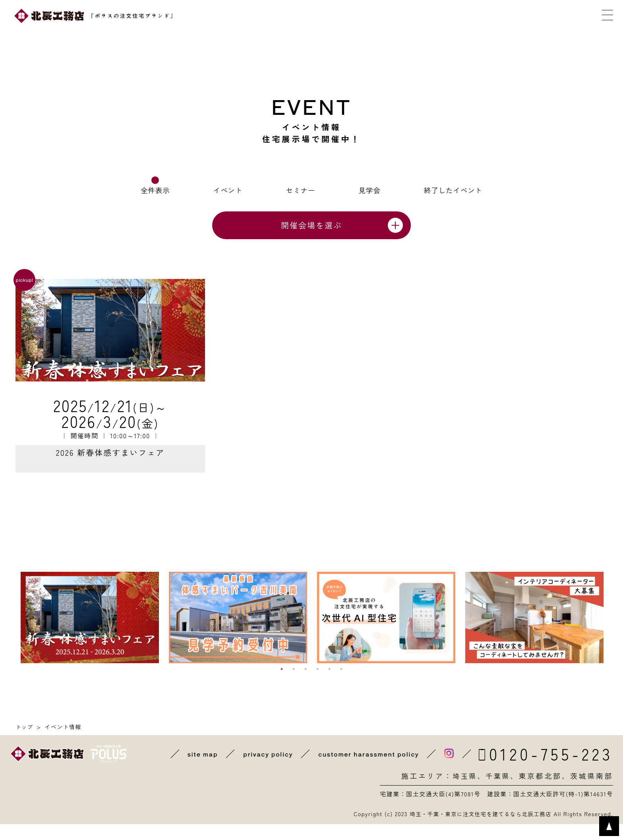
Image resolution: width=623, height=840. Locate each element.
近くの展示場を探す (246, 16)
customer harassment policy (367, 770)
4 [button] (317, 685)
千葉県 (497, 792)
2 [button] (294, 685)
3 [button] (306, 685)
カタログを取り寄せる (410, 16)
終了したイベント (452, 190)
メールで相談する (493, 16)
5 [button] (329, 685)
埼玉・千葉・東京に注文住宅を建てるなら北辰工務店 (478, 830)
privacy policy (264, 770)
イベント (228, 190)
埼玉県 (463, 792)
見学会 (369, 190)
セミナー (300, 190)
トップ (25, 743)
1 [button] (282, 685)
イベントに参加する (328, 16)
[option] (90, 633)
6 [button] (341, 685)
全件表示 (156, 190)
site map (198, 770)
